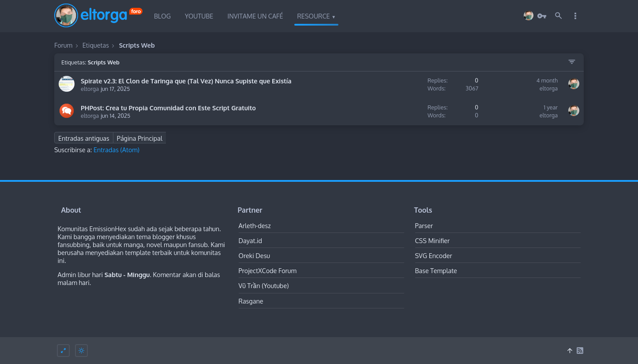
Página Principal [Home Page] (140, 138)
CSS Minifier (433, 240)
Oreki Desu (255, 255)
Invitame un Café (255, 16)
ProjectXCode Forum (268, 270)
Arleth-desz (255, 225)
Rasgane (251, 301)
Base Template (436, 270)
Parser (424, 225)
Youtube (199, 16)
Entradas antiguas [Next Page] (84, 138)
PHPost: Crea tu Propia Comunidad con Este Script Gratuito (168, 108)
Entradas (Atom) (116, 150)
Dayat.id (251, 240)
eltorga (90, 89)
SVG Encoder (434, 255)
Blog (162, 16)
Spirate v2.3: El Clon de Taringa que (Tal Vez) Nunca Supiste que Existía (186, 81)
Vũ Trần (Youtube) (264, 285)
